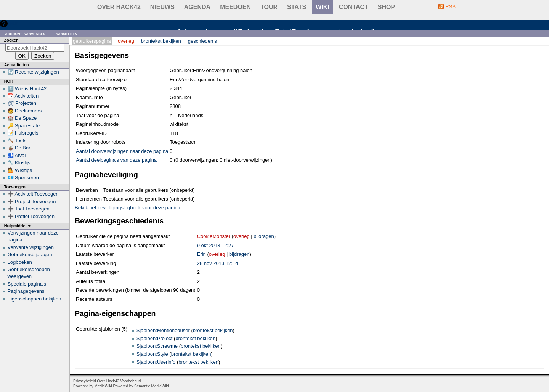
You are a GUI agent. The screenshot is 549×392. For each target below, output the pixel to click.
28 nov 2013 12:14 (218, 263)
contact (354, 7)
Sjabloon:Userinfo (156, 362)
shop (386, 7)
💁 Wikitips (20, 170)
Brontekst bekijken (161, 41)
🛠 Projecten (22, 103)
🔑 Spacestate (24, 126)
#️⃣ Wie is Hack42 (27, 89)
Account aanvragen (25, 33)
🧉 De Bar (19, 148)
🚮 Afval (17, 155)
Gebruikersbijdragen (30, 255)
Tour (269, 7)
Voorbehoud (130, 381)
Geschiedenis (202, 41)
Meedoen (235, 7)
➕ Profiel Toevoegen (31, 216)
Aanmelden (67, 33)
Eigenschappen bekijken (35, 299)
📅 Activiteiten (23, 96)
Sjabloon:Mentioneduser (163, 330)
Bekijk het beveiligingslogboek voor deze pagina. (128, 208)
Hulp (15, 23)
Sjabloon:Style (152, 354)
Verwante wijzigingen (31, 247)
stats (297, 7)
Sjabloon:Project (155, 338)
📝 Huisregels (23, 133)
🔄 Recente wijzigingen (33, 72)
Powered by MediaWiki (93, 386)
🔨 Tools (17, 141)
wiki (323, 7)
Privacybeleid (84, 381)
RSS (450, 7)
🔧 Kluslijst (20, 163)
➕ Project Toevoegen (32, 202)
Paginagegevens (26, 291)
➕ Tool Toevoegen (29, 209)
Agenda (197, 7)
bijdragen (264, 236)
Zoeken (11, 40)
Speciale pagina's (27, 284)
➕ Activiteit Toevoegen (33, 194)
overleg (242, 236)
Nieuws (162, 7)
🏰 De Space (22, 118)
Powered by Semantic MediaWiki (141, 386)
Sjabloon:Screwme (157, 346)
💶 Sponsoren (23, 178)
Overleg (126, 41)
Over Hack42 (119, 7)
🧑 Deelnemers (25, 111)
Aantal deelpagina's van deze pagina (116, 160)
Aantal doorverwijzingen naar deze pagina (122, 151)
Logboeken (20, 262)
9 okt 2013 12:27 (216, 245)
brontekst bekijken (213, 330)
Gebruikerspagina (92, 41)
